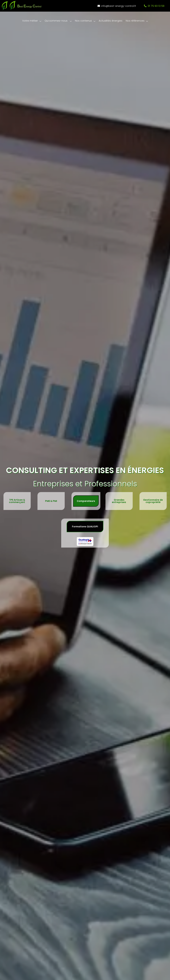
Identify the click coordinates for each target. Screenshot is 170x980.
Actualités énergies (111, 21)
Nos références (137, 21)
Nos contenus (85, 21)
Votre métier (32, 21)
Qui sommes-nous (58, 21)
